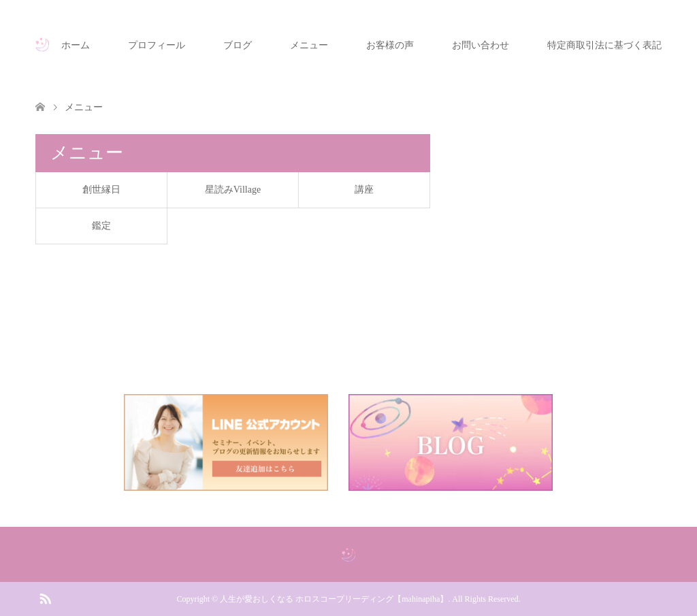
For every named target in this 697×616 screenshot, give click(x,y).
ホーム (76, 45)
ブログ (238, 45)
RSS (45, 598)
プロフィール (157, 45)
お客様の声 (390, 45)
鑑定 (101, 226)
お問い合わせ (481, 45)
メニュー (309, 45)
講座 (364, 190)
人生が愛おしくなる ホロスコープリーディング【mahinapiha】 (334, 599)
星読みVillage (233, 190)
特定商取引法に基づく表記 (604, 45)
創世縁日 (101, 190)
